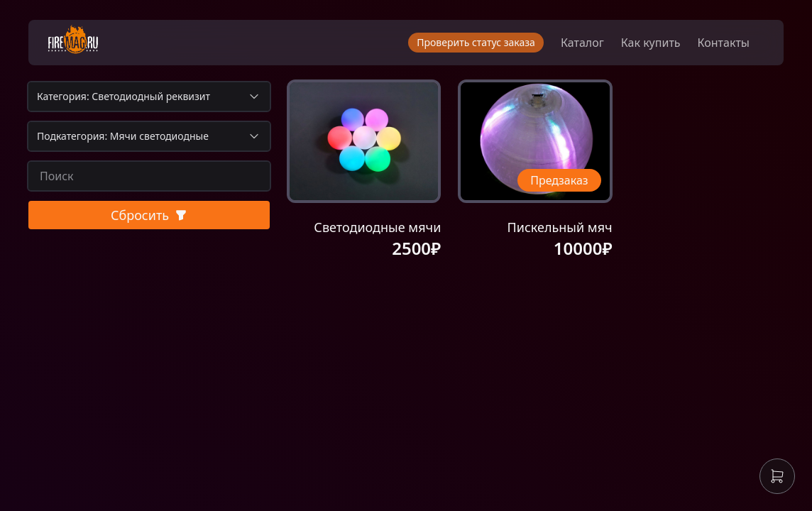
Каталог (582, 43)
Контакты (724, 43)
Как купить (651, 43)
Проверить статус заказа (476, 42)
